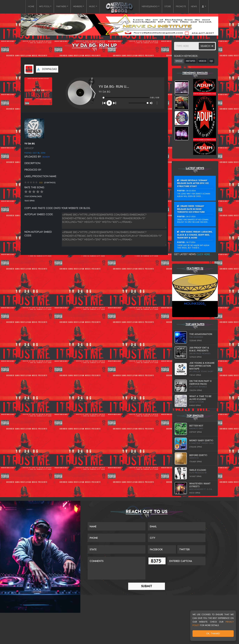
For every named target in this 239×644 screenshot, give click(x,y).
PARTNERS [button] (57, 7)
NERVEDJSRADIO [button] (151, 7)
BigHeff (46, 157)
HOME (23, 7)
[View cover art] (29, 69)
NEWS (201, 7)
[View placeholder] (34, 128)
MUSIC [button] (92, 7)
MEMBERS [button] (76, 7)
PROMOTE (186, 7)
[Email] (177, 527)
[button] (212, 7)
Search (207, 46)
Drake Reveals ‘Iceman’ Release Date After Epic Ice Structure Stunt (193, 183)
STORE (172, 7)
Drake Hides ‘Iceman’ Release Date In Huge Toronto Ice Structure (191, 209)
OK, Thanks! (213, 633)
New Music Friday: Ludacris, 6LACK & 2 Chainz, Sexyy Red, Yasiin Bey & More (195, 235)
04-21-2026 (191, 217)
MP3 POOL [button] (38, 7)
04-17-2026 (191, 242)
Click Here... (204, 254)
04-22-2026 (191, 191)
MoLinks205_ (195, 303)
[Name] (117, 527)
